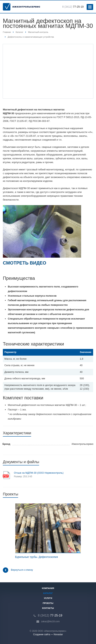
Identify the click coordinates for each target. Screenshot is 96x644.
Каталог (48, 593)
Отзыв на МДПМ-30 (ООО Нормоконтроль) (39, 473)
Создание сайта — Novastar (48, 634)
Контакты (48, 608)
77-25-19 (73, 7)
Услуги (48, 598)
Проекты (48, 603)
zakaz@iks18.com (50, 621)
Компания (48, 588)
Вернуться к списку (18, 570)
